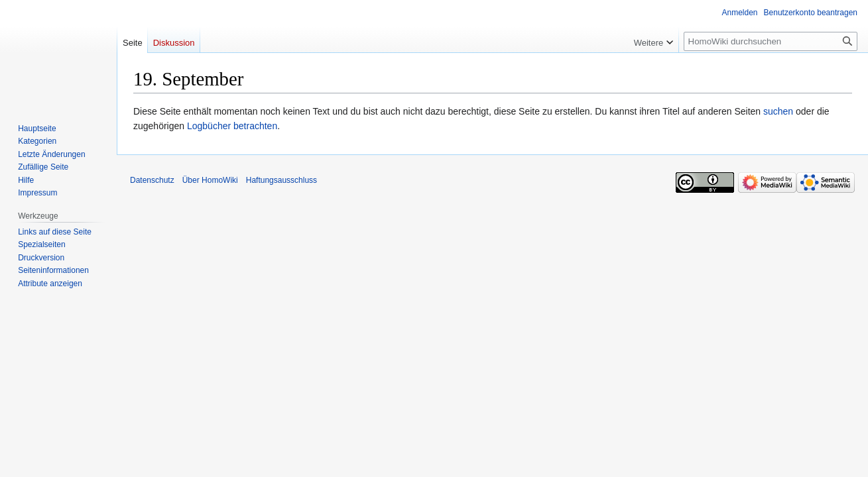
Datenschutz (152, 180)
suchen (778, 111)
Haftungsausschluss (281, 180)
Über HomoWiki (210, 180)
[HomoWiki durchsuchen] (771, 41)
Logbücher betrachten (232, 126)
